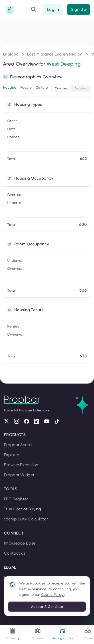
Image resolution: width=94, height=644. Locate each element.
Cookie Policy (53, 595)
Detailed (81, 88)
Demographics (63, 634)
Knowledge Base (20, 543)
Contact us (15, 553)
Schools (38, 634)
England (11, 54)
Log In (53, 9)
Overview (61, 88)
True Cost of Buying (23, 509)
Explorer (12, 455)
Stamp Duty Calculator (26, 519)
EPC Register (16, 499)
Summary (13, 634)
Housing (10, 87)
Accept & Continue (47, 607)
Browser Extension (21, 465)
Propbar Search (19, 445)
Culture (42, 87)
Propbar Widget (19, 475)
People (26, 87)
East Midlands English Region (55, 54)
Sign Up (79, 9)
